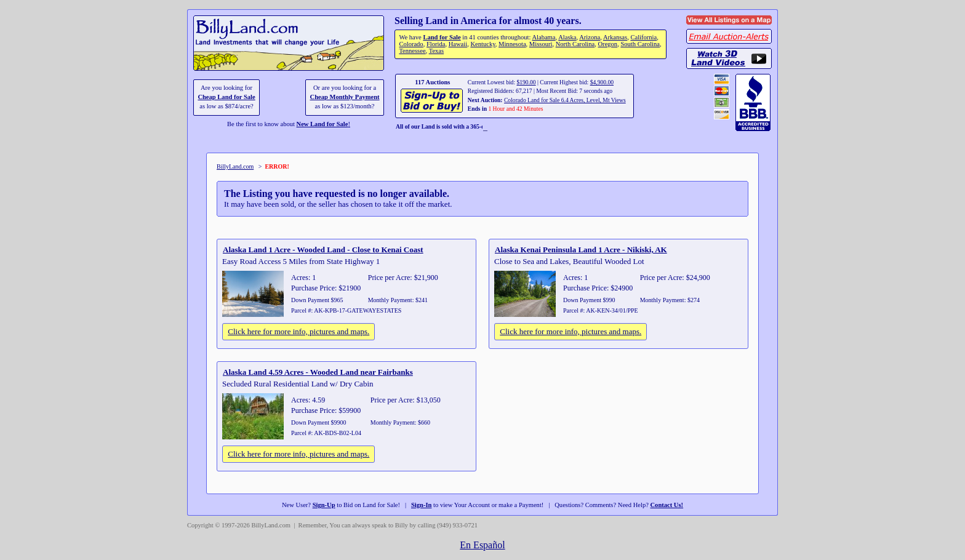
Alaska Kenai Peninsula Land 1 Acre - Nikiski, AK (581, 250)
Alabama (543, 37)
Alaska (567, 37)
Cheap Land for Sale (226, 97)
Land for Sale (442, 37)
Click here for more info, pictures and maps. (298, 331)
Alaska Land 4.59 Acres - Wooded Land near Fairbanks (318, 372)
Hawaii (458, 44)
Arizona (590, 37)
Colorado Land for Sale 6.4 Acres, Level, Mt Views (565, 100)
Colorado (411, 44)
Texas (436, 51)
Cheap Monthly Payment (345, 97)
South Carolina (640, 44)
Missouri (541, 44)
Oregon (608, 44)
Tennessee (412, 51)
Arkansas (615, 37)
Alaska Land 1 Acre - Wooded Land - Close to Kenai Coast (323, 250)
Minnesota (512, 44)
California (643, 37)
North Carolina (575, 44)
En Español (482, 545)
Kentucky (482, 44)
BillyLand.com (235, 166)
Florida (436, 44)
